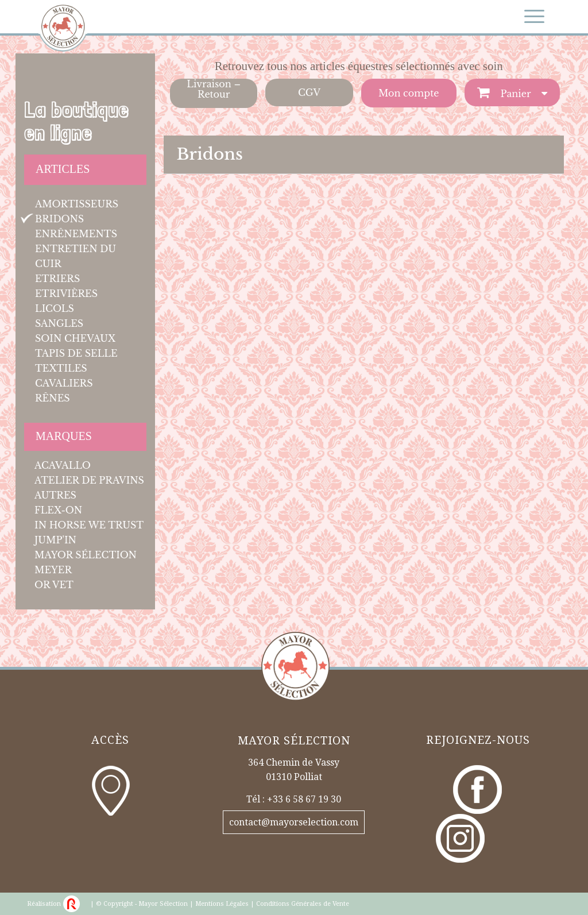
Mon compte (409, 93)
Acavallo (63, 465)
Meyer (53, 570)
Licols (55, 308)
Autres (55, 495)
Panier (514, 94)
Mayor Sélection (86, 555)
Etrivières (66, 294)
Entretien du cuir (76, 256)
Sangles (59, 323)
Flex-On (58, 510)
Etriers (57, 279)
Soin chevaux (75, 338)
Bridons (59, 219)
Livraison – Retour (214, 89)
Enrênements (76, 234)
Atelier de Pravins (89, 480)
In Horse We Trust (89, 525)
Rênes (53, 398)
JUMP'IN (55, 540)
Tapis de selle (76, 353)
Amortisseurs (77, 204)
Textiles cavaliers (64, 376)
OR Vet (54, 585)
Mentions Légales (222, 904)
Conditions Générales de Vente (303, 904)
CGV (309, 92)
